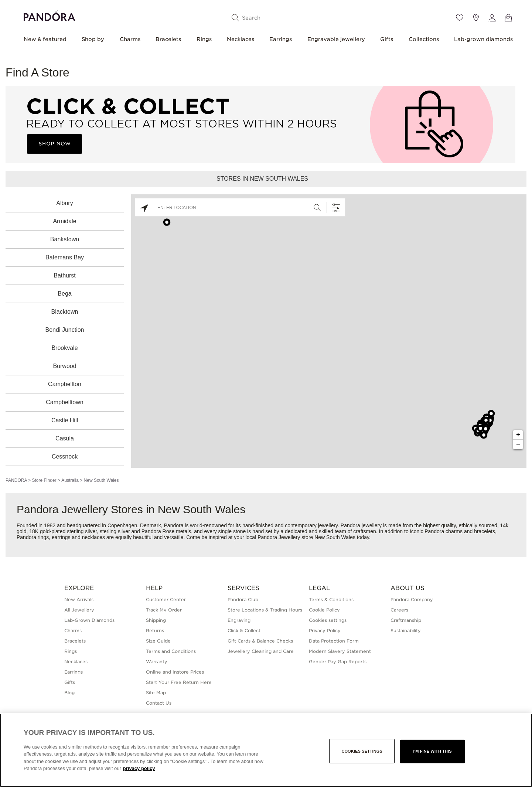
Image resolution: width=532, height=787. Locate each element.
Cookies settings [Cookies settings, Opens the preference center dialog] (362, 751)
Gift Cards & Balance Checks (260, 641)
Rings (204, 39)
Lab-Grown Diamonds (89, 620)
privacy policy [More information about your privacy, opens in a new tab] (139, 768)
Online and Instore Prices (175, 672)
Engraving (239, 620)
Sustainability (406, 631)
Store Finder (44, 480)
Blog (69, 693)
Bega (64, 294)
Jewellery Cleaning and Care (261, 651)
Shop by (93, 39)
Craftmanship (406, 620)
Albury (64, 203)
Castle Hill (65, 420)
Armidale (64, 221)
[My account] (492, 18)
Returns (155, 631)
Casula (65, 438)
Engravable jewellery (336, 39)
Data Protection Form (334, 641)
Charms (130, 39)
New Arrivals (79, 599)
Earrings (281, 39)
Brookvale (64, 348)
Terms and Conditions (171, 651)
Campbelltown (64, 402)
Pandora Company (412, 599)
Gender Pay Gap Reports (338, 662)
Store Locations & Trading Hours (265, 610)
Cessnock (65, 456)
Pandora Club (243, 599)
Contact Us (159, 703)
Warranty (157, 662)
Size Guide (158, 641)
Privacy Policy (325, 631)
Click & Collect (244, 631)
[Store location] (476, 18)
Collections (424, 39)
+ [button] (518, 435)
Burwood (64, 366)
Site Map (156, 693)
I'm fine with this (432, 751)
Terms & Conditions (331, 599)
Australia (70, 480)
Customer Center (166, 599)
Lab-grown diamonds (483, 39)
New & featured (45, 39)
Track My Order (164, 610)
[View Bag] (508, 18)
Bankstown (65, 239)
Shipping (156, 620)
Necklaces (241, 39)
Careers (399, 610)
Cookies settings (328, 620)
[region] (266, 750)
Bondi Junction (65, 330)
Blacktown (65, 312)
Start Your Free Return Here (179, 682)
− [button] (518, 444)
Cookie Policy (324, 610)
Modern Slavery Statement (340, 651)
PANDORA (16, 480)
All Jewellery (79, 610)
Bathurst (65, 275)
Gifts (387, 39)
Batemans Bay (65, 257)
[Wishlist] (460, 18)
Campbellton (65, 384)
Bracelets (168, 39)
